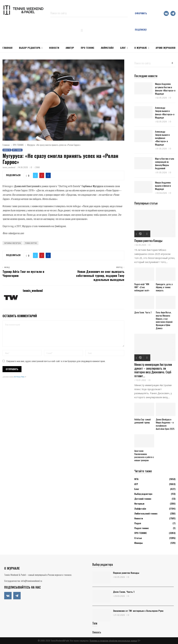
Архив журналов (166, 48)
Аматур (70, 48)
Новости (7, 150)
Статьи (138, 538)
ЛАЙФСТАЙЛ (107, 48)
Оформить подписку (141, 21)
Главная (7, 48)
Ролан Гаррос (31, 243)
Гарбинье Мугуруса (13, 243)
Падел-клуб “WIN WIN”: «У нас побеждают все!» (142, 287)
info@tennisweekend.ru (31, 581)
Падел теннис (142, 528)
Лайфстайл (140, 508)
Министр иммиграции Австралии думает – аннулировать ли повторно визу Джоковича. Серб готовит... (153, 370)
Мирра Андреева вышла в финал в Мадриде (163, 186)
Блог (123, 48)
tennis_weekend (9, 167)
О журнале (141, 48)
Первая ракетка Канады (148, 241)
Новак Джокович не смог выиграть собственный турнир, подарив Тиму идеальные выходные (100, 276)
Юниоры (139, 543)
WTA (136, 479)
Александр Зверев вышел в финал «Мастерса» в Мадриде (165, 112)
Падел (138, 523)
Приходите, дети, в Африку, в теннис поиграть (164, 287)
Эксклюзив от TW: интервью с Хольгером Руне (138, 611)
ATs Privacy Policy (19, 377)
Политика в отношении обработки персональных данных (113, 641)
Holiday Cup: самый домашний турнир (142, 421)
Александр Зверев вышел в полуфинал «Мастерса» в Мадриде (162, 138)
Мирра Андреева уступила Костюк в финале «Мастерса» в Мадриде (165, 89)
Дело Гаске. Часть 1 (143, 312)
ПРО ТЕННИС (87, 48)
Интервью (139, 503)
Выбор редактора (30, 48)
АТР (136, 484)
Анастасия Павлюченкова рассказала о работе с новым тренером (144, 455)
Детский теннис (143, 499)
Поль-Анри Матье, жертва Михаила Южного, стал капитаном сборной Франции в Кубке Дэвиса (164, 320)
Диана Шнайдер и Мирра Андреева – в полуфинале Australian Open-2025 (165, 424)
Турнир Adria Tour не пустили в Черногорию (23, 274)
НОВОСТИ (54, 48)
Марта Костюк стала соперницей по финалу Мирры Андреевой (164, 163)
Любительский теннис (146, 513)
